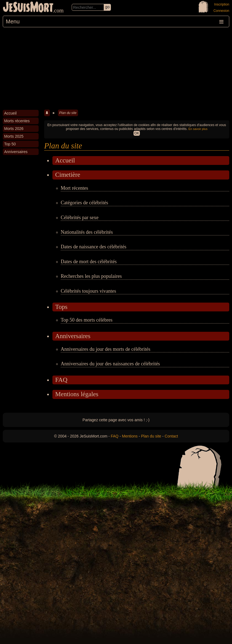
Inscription (222, 4)
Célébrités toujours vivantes (88, 291)
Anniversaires (73, 336)
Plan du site (68, 113)
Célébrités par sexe (80, 218)
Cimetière (68, 175)
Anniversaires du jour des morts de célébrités (106, 349)
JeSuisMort (28, 8)
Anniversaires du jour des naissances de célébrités (110, 364)
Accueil (65, 160)
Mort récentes (74, 188)
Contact (171, 436)
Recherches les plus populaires (91, 276)
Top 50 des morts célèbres (87, 320)
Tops (61, 307)
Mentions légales (77, 394)
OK (137, 133)
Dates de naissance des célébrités (94, 247)
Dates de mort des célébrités (89, 262)
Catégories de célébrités (84, 203)
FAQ (61, 380)
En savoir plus (198, 129)
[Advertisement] (116, 69)
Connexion (221, 11)
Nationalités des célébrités (87, 232)
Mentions (130, 436)
